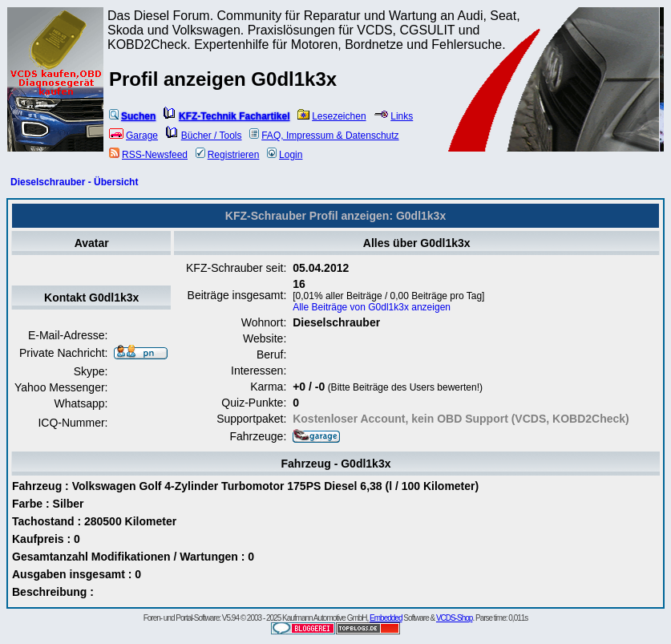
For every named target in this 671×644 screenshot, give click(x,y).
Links (393, 116)
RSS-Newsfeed (148, 155)
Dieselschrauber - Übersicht (74, 182)
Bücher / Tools (204, 136)
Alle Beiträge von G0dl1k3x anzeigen (372, 307)
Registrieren (228, 155)
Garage (133, 136)
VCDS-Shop (454, 618)
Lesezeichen (331, 116)
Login (285, 155)
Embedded (386, 618)
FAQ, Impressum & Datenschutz (324, 136)
